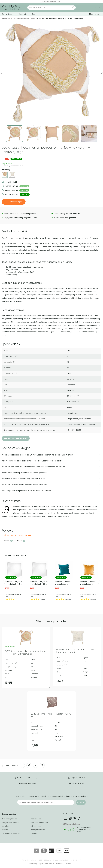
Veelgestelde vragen (10, 822)
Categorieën (7, 14)
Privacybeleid (60, 864)
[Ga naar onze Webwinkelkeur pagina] (63, 2)
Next (102, 73)
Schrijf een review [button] (9, 535)
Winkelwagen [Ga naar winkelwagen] (100, 8)
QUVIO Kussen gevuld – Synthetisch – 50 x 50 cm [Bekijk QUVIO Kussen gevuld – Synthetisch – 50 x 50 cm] (39, 581)
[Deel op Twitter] (22, 765)
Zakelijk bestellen (38, 830)
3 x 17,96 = (17, 190)
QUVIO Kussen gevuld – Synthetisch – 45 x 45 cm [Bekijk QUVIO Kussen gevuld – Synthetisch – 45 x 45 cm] (14, 581)
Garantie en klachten (40, 822)
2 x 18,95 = (17, 186)
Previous (1, 73)
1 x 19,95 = (11, 182)
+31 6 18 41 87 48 (78, 783)
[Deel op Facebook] (29, 765)
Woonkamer (8, 19)
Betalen (5, 830)
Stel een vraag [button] (25, 535)
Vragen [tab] (20, 541)
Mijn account (36, 826)
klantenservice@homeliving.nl (28, 778)
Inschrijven (81, 802)
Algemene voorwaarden (46, 864)
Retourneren (36, 819)
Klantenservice (95, 14)
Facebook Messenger (28, 783)
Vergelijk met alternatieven (16, 438)
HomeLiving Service (9, 819)
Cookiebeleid (70, 864)
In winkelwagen (16, 202)
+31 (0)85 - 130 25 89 (78, 778)
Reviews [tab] (7, 541)
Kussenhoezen (30, 19)
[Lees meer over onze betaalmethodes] (36, 851)
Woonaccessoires (18, 19)
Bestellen (5, 826)
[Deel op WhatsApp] (42, 765)
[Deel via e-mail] (36, 765)
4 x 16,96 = (17, 194)
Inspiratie (23, 14)
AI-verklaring (33, 864)
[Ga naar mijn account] (96, 8)
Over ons (35, 833)
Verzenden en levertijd (11, 833)
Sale (34, 14)
